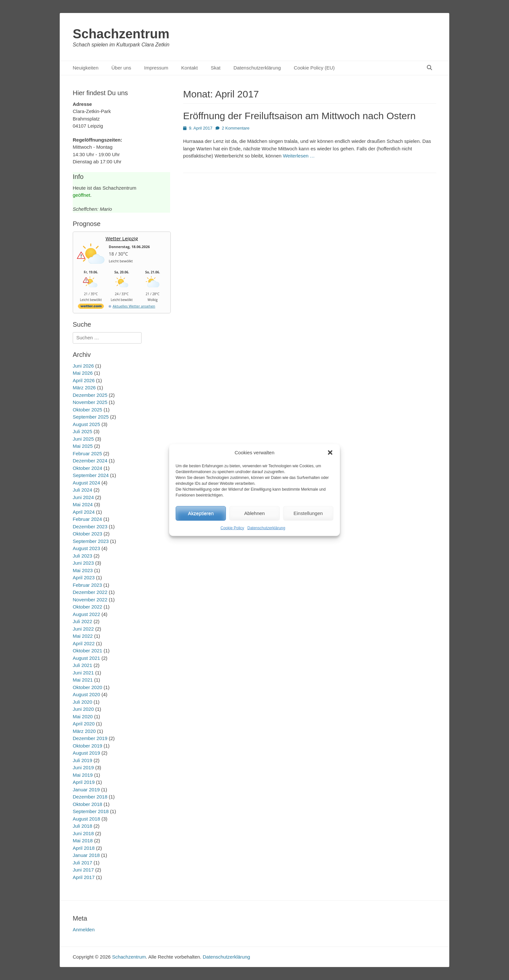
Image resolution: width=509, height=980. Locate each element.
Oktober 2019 (87, 746)
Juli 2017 (82, 863)
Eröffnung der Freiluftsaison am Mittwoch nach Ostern (299, 116)
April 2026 (84, 380)
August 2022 (86, 614)
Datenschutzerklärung (266, 528)
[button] (330, 453)
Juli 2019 (82, 760)
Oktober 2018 (87, 804)
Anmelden (84, 930)
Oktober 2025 (87, 410)
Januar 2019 (86, 790)
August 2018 (86, 819)
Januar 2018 (86, 855)
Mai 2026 (83, 373)
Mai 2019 (83, 775)
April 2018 (84, 848)
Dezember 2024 (90, 461)
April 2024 (84, 512)
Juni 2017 (83, 870)
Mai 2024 (83, 504)
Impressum (156, 68)
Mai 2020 (83, 716)
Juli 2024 (82, 490)
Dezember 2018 (90, 797)
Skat (216, 68)
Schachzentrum (121, 34)
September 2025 (91, 417)
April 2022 (84, 643)
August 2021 (86, 658)
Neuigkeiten (86, 68)
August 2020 (86, 694)
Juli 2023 (82, 556)
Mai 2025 (83, 446)
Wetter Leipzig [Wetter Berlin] (122, 238)
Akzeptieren (201, 513)
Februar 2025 (87, 453)
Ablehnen (254, 513)
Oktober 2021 (87, 651)
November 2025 (90, 402)
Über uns (121, 68)
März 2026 (84, 388)
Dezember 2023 (90, 527)
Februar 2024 (87, 519)
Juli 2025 (82, 431)
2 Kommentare (236, 128)
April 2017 (84, 877)
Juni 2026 (83, 366)
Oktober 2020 (87, 687)
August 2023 (86, 548)
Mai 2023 (83, 570)
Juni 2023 (83, 563)
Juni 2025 (83, 439)
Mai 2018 (83, 841)
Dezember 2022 (90, 592)
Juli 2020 (82, 702)
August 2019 (86, 753)
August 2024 (86, 483)
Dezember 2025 (90, 395)
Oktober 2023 (87, 534)
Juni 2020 (83, 709)
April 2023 (84, 578)
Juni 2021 (83, 673)
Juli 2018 (82, 826)
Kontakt (189, 68)
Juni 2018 (83, 833)
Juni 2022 (83, 629)
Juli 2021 (82, 665)
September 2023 (91, 541)
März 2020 (84, 731)
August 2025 (86, 424)
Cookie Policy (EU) (314, 68)
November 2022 (90, 600)
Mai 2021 (83, 680)
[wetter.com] (91, 307)
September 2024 (91, 475)
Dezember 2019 (90, 738)
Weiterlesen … (299, 156)
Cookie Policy (232, 528)
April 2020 (84, 724)
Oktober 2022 (87, 607)
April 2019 (84, 782)
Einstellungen (308, 513)
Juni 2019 (83, 767)
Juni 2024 (83, 497)
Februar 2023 (87, 585)
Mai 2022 (83, 636)
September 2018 (91, 811)
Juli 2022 (82, 621)
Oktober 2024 (87, 468)
